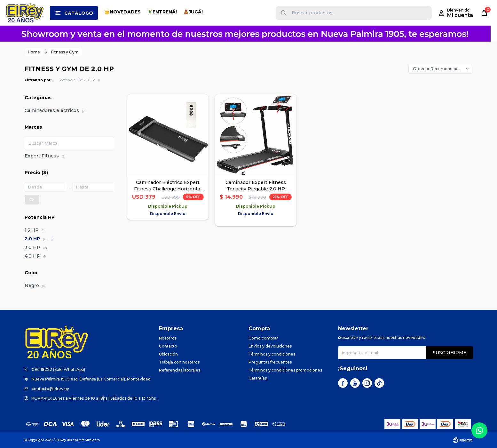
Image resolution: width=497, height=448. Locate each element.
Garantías (258, 378)
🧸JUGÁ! (193, 12)
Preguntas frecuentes (270, 362)
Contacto (168, 346)
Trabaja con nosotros (179, 362)
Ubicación (168, 354)
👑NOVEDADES (122, 12)
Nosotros (168, 338)
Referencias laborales (180, 370)
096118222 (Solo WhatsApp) (58, 369)
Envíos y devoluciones (270, 346)
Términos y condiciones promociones (285, 370)
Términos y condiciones (272, 354)
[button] (284, 13)
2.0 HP (77, 80)
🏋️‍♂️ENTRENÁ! (162, 12)
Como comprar (263, 338)
